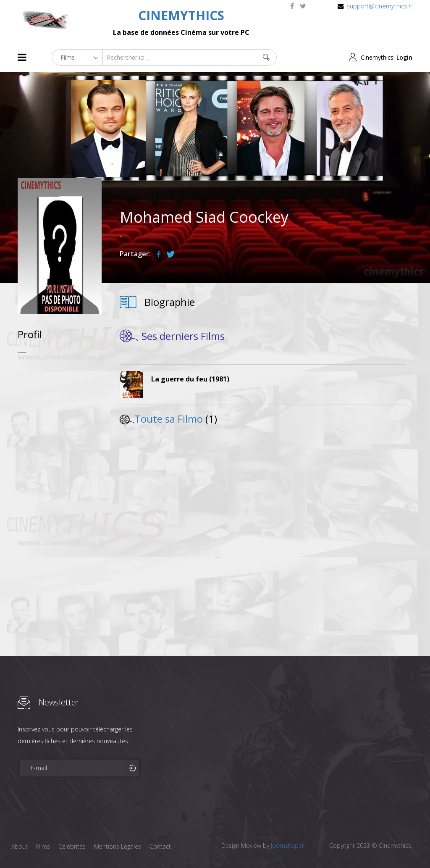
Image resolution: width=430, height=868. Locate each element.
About (20, 846)
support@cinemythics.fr (379, 6)
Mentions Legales (118, 846)
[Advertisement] (60, 488)
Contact (160, 846)
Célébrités (72, 846)
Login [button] (404, 57)
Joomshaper (287, 846)
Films (43, 846)
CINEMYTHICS (181, 15)
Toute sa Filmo (169, 419)
